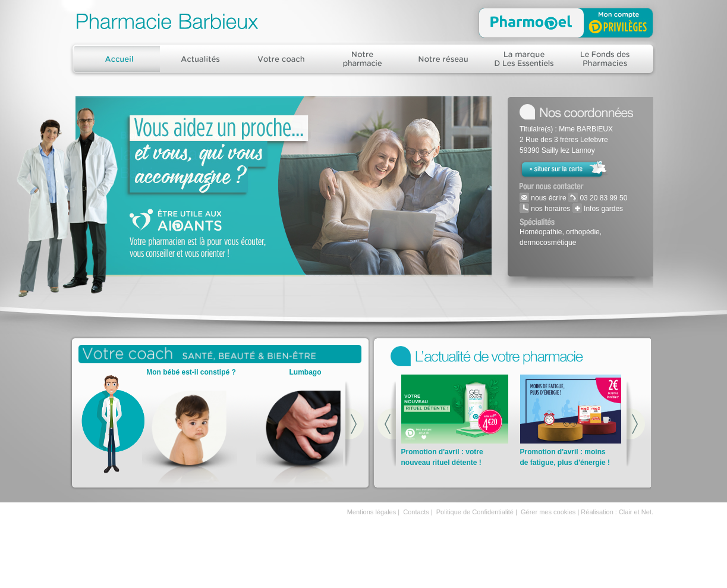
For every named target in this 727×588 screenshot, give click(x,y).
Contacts (416, 512)
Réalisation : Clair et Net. (617, 512)
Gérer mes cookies (548, 512)
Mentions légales (372, 512)
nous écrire (548, 198)
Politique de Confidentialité (475, 512)
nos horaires (550, 209)
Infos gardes (602, 209)
